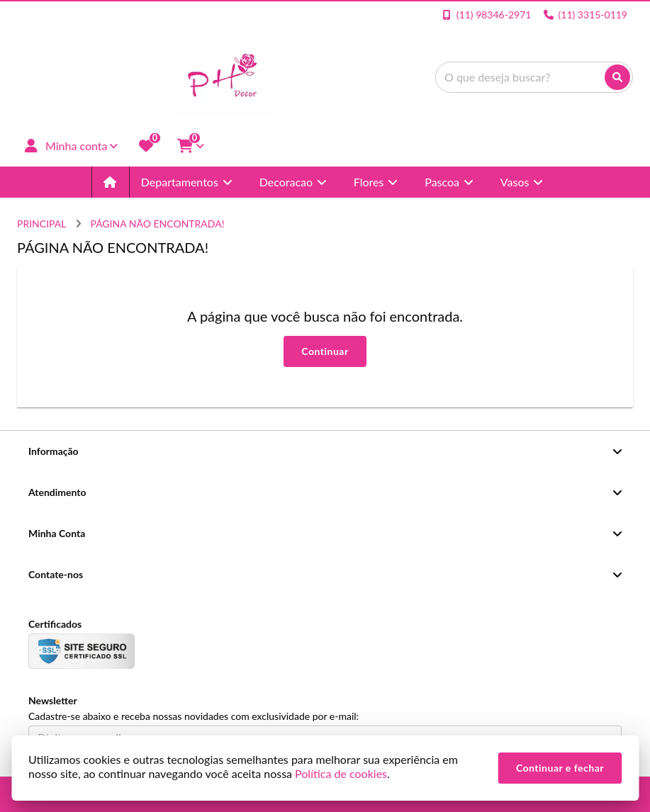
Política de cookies (341, 773)
